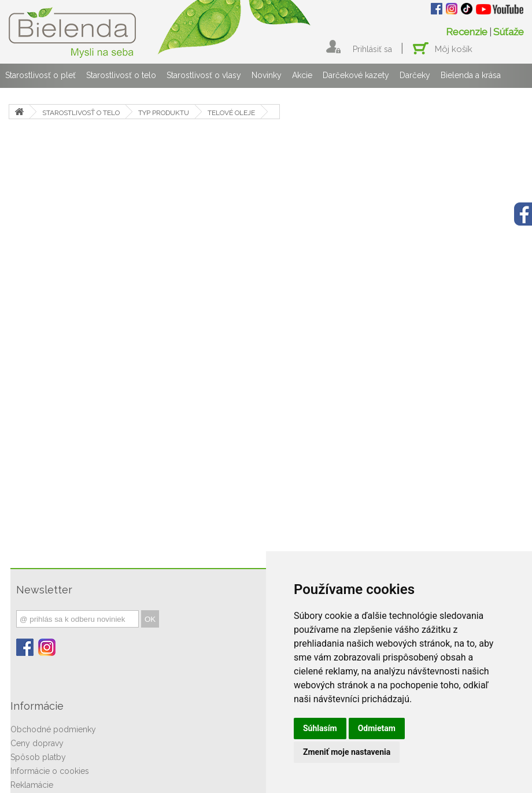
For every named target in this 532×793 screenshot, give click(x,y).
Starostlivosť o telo (121, 75)
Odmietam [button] (377, 728)
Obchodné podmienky (53, 729)
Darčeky (415, 75)
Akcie (302, 75)
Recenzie (467, 32)
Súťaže (509, 32)
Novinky (267, 75)
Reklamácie (32, 785)
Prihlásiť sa (372, 49)
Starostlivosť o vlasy (204, 75)
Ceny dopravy (37, 743)
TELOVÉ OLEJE (231, 113)
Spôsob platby (38, 757)
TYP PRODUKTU (164, 113)
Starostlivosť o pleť (40, 75)
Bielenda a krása (471, 75)
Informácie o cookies (50, 771)
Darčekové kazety (356, 75)
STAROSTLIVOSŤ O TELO (81, 113)
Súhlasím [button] (320, 728)
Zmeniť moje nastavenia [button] (347, 752)
